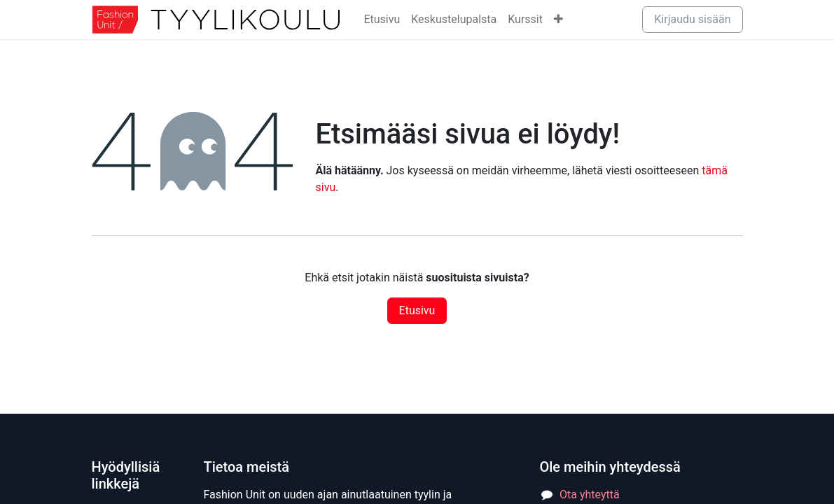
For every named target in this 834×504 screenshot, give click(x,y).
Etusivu (417, 310)
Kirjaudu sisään (692, 19)
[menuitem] (382, 20)
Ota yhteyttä (590, 495)
